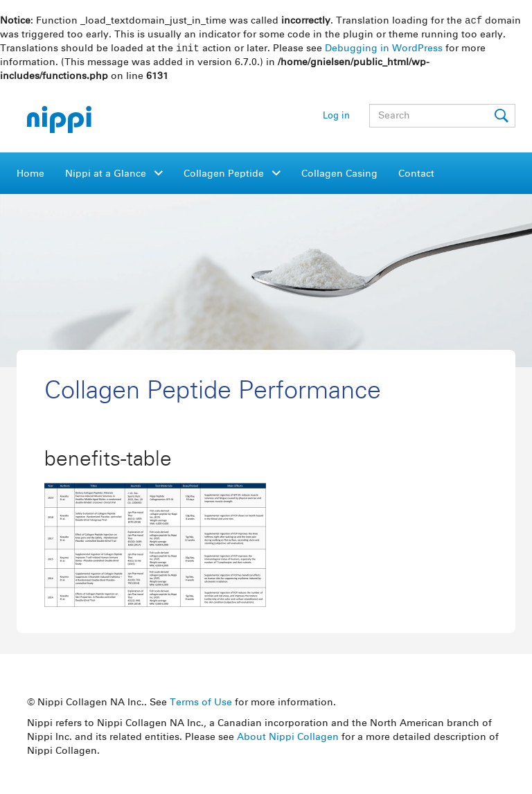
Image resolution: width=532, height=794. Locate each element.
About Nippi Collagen (288, 739)
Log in (336, 117)
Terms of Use (201, 704)
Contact (416, 175)
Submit (502, 117)
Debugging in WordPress (384, 50)
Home (30, 175)
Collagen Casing (339, 175)
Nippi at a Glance (107, 175)
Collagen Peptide (225, 175)
